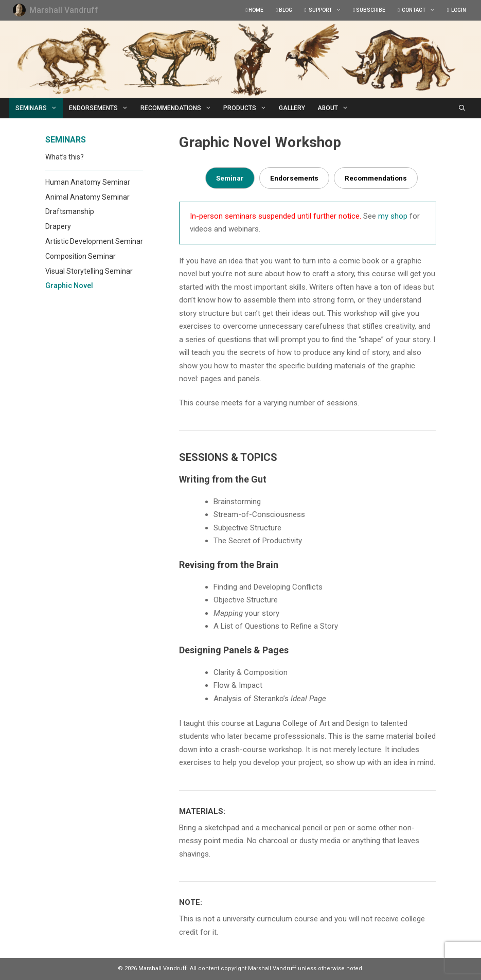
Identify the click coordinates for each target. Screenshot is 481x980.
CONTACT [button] (419, 10)
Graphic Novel (69, 286)
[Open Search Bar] (462, 108)
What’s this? (65, 157)
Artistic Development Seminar (94, 241)
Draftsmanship (70, 211)
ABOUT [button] (336, 108)
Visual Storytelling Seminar (89, 271)
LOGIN (457, 10)
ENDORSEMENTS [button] (102, 108)
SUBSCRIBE (370, 10)
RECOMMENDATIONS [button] (179, 108)
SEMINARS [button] (39, 108)
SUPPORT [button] (326, 10)
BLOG (284, 10)
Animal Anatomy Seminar (87, 197)
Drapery (58, 226)
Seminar (230, 178)
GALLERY (292, 108)
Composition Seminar (81, 256)
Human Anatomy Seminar (88, 182)
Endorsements (294, 178)
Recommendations (376, 178)
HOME (255, 10)
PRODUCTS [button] (248, 108)
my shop (393, 216)
